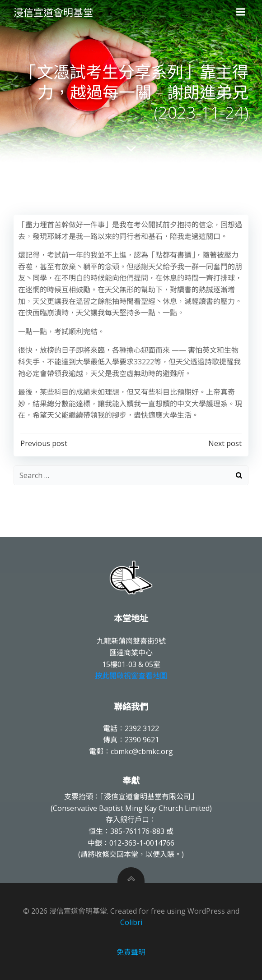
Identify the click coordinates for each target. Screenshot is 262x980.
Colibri (131, 922)
